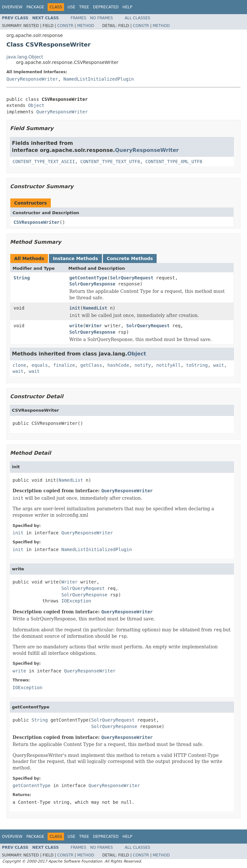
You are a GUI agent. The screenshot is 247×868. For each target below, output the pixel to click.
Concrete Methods (130, 259)
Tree (84, 7)
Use (71, 7)
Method (86, 26)
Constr (65, 26)
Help (128, 7)
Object (36, 105)
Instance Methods (75, 259)
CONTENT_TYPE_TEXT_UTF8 (110, 162)
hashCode (118, 365)
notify (143, 365)
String (22, 278)
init (75, 308)
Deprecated (106, 7)
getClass (91, 365)
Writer (94, 326)
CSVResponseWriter (37, 222)
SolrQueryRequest (132, 278)
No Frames (101, 18)
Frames (79, 18)
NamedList (95, 308)
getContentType (88, 278)
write (76, 326)
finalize (64, 365)
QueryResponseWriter (32, 79)
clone (19, 365)
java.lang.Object (25, 57)
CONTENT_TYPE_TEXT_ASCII (44, 162)
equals (40, 365)
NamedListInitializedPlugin (99, 79)
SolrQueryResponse (92, 284)
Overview (12, 7)
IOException (76, 601)
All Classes (137, 18)
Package (35, 7)
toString (197, 365)
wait (219, 365)
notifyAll (169, 365)
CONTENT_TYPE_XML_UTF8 (174, 162)
